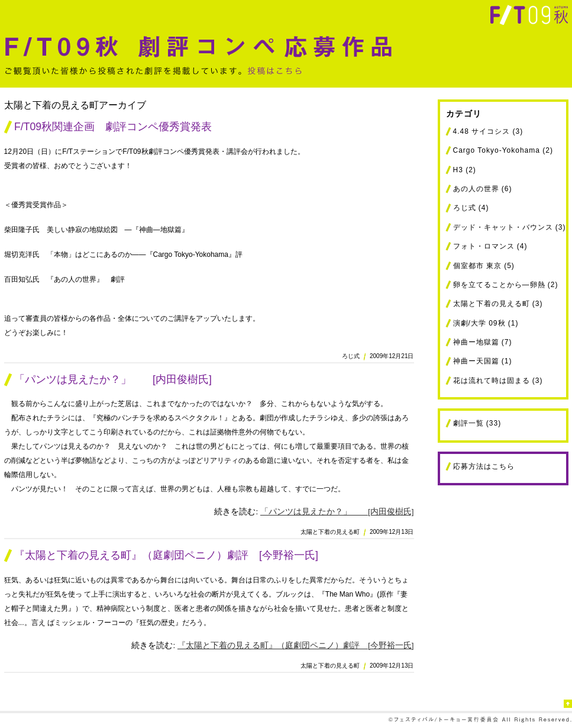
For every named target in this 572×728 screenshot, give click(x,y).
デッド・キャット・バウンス (503, 227)
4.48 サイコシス (482, 131)
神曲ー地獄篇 (476, 342)
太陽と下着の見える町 (492, 304)
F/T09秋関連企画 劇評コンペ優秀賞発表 (113, 127)
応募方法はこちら (484, 466)
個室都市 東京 (477, 266)
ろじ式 (465, 208)
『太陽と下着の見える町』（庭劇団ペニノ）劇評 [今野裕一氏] (166, 555)
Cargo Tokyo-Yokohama (497, 150)
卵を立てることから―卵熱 (499, 285)
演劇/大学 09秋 (479, 323)
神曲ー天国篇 (476, 361)
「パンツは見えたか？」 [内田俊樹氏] (113, 379)
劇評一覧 (468, 423)
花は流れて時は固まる (492, 381)
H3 (458, 170)
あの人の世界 (476, 189)
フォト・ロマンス (484, 246)
